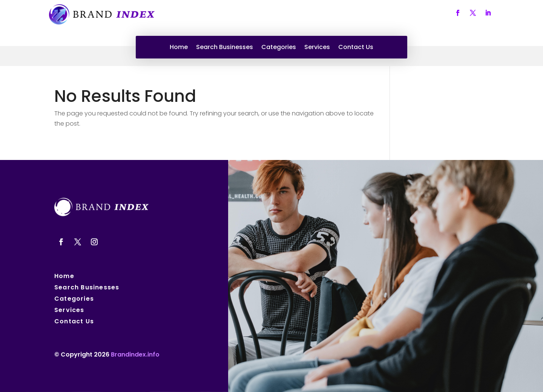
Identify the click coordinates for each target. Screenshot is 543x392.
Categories (279, 48)
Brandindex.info (135, 354)
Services (317, 48)
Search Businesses (225, 48)
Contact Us (356, 48)
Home (179, 48)
